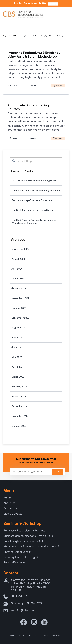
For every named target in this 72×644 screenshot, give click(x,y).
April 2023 (17, 367)
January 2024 (19, 288)
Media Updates (13, 514)
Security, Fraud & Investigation (22, 557)
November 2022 (20, 416)
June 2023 (12, 36)
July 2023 (17, 338)
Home (7, 498)
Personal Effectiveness (17, 552)
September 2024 (20, 249)
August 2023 (18, 328)
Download (53, 4)
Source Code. (57, 635)
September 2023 (20, 318)
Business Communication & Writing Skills (28, 536)
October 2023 (19, 308)
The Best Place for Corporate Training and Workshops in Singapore (34, 222)
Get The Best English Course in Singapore (34, 181)
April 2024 (17, 269)
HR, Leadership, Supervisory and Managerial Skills (34, 546)
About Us (9, 503)
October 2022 (19, 426)
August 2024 (18, 259)
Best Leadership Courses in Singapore (32, 200)
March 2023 (18, 377)
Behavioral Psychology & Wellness (24, 530)
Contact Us (10, 508)
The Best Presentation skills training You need (36, 191)
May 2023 (17, 357)
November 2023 (20, 298)
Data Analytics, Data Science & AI (24, 541)
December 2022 (20, 406)
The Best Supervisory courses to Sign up (33, 210)
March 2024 (18, 279)
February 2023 (19, 387)
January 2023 (19, 397)
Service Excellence (15, 562)
